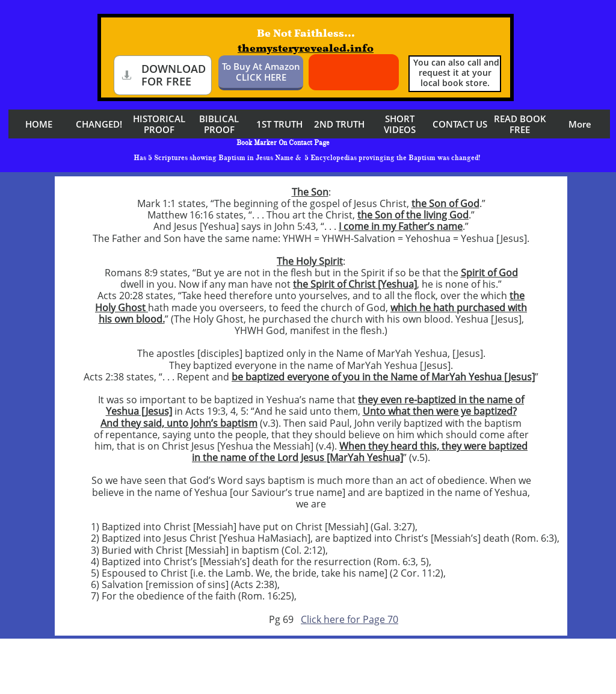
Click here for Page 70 (350, 619)
